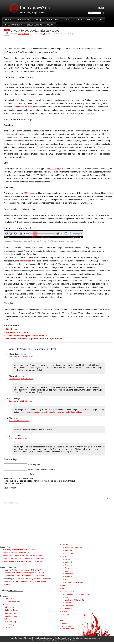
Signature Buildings (13, 603)
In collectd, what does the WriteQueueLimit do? (20, 552)
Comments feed (68, 631)
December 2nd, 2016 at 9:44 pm (20, 401)
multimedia (25, 34)
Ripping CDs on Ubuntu (17, 332)
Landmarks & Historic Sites (75, 602)
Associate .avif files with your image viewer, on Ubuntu (23, 560)
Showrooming (34, 25)
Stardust (50, 640)
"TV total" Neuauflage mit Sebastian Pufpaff (34, 580)
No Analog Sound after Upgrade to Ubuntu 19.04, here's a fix (34, 339)
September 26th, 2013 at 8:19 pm (21, 357)
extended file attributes (26, 107)
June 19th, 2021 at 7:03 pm (19, 421)
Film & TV (52, 20)
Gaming (67, 20)
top (99, 640)
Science (68, 605)
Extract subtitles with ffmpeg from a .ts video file (27, 577)
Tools (67, 570)
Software (68, 567)
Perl (101, 20)
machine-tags (25, 261)
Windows (68, 579)
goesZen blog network (26, 640)
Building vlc (12, 329)
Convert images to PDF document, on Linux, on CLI (22, 563)
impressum (93, 640)
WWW (50, 25)
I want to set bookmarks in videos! (36, 30)
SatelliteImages (13, 25)
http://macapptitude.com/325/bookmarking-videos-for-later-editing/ (54, 412)
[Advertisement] (21, 528)
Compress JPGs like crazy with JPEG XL (18, 555)
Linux (79, 20)
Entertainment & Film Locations (77, 596)
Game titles (69, 555)
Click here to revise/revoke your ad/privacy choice (71, 640)
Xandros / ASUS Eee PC (74, 584)
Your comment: (10, 488)
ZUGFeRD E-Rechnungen (67, 642)
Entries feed (66, 628)
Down (67, 616)
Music (90, 20)
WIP (66, 581)
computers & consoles (73, 550)
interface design (11, 615)
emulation (69, 552)
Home (8, 20)
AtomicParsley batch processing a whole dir (27, 336)
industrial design (12, 612)
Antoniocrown (8, 575)
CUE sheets (29, 193)
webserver (69, 576)
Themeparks (70, 608)
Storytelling (10, 626)
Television (9, 629)
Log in (64, 625)
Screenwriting (11, 623)
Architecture (23, 20)
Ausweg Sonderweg (10, 583)
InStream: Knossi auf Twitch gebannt (45, 642)
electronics (9, 609)
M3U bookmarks (54, 169)
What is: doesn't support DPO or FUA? (27, 572)
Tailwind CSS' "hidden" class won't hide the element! (22, 557)
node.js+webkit (10, 134)
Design (38, 20)
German (68, 561)
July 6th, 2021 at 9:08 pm (18, 438)
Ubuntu (68, 573)
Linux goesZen (35, 8)
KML (67, 599)
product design (11, 618)
